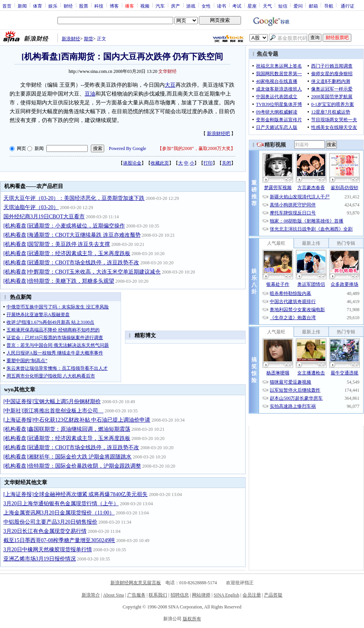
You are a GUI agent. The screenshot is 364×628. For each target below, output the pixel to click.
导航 (329, 6)
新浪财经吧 (218, 134)
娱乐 (53, 6)
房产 (175, 6)
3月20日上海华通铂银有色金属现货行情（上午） (61, 504)
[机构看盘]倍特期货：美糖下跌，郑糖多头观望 (59, 281)
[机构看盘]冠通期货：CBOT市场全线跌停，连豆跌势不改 (71, 263)
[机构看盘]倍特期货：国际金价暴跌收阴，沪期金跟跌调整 (72, 466)
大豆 (170, 85)
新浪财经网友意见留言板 (136, 583)
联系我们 (158, 595)
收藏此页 (160, 163)
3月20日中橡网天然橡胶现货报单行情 (48, 550)
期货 (89, 39)
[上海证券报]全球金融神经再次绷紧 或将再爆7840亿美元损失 (76, 494)
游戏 (191, 6)
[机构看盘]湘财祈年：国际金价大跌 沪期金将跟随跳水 (68, 457)
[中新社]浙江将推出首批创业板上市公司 (53, 411)
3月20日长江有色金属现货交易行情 (45, 531)
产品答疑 (273, 595)
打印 (208, 163)
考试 (237, 6)
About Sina (113, 595)
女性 (206, 6)
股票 (84, 6)
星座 (252, 6)
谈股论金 (132, 163)
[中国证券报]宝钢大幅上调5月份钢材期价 (52, 401)
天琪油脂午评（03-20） (31, 207)
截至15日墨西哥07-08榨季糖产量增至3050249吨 (59, 540)
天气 (267, 6)
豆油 (90, 94)
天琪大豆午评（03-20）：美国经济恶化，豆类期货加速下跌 (74, 198)
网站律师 (201, 595)
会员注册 (252, 595)
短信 (283, 6)
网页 (21, 148)
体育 (38, 6)
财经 (68, 6)
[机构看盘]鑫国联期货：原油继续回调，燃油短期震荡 (67, 429)
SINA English (226, 595)
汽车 (160, 6)
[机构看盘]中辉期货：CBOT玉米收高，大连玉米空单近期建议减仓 (82, 272)
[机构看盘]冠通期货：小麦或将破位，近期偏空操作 (64, 226)
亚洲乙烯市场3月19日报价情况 (40, 559)
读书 (221, 6)
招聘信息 (180, 595)
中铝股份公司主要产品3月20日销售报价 (50, 522)
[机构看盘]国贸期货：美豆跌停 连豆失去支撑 (57, 244)
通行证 (348, 6)
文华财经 (167, 71)
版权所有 (192, 619)
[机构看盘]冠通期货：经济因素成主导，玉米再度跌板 (67, 253)
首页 (7, 6)
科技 (99, 6)
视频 (145, 6)
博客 (114, 6)
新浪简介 (91, 595)
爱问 (298, 6)
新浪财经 (71, 39)
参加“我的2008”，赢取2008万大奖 (196, 148)
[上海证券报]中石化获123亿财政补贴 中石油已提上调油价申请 (77, 420)
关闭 (226, 163)
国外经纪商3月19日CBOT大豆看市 (44, 217)
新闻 (22, 6)
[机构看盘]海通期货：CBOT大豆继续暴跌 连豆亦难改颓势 (72, 235)
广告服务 (136, 595)
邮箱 (313, 6)
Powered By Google (127, 148)
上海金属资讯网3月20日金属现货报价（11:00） (59, 513)
